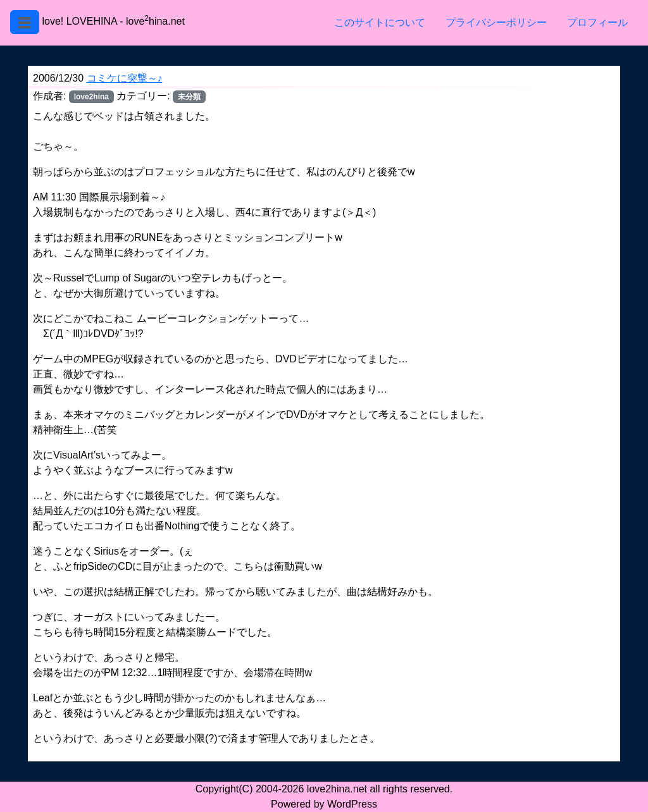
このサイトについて (380, 22)
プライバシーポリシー (496, 22)
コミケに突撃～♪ (125, 78)
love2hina (91, 97)
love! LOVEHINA (79, 21)
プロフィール (597, 22)
